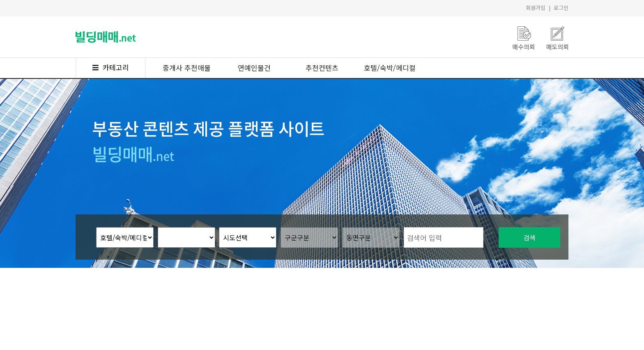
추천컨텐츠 (322, 68)
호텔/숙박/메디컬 (390, 68)
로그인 (561, 8)
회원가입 (536, 8)
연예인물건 (254, 68)
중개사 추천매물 (187, 68)
